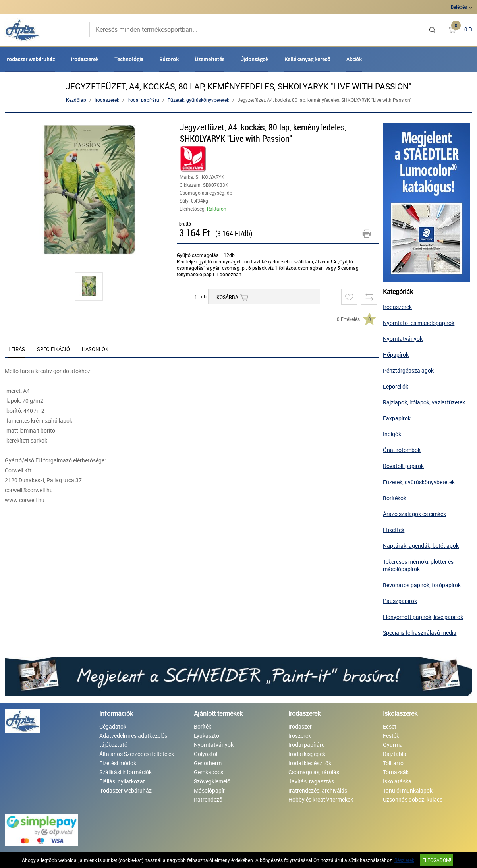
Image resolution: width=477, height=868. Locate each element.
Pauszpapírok (400, 601)
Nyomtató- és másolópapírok (419, 323)
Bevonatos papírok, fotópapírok (422, 585)
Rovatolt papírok (403, 466)
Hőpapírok (396, 355)
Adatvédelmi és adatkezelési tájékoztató (134, 740)
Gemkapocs (209, 772)
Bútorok (169, 59)
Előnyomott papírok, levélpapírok (423, 617)
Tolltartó (393, 763)
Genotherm (208, 763)
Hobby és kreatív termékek (321, 799)
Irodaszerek (85, 59)
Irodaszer (300, 726)
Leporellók (396, 386)
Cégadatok (113, 726)
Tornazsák (396, 772)
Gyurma (393, 745)
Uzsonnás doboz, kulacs (413, 799)
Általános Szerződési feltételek (137, 754)
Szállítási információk (126, 772)
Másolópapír (209, 790)
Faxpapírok (397, 418)
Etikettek (394, 530)
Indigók (392, 434)
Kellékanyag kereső (307, 59)
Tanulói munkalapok (408, 790)
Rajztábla (395, 754)
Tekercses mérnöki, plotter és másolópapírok (418, 565)
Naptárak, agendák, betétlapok (421, 546)
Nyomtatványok (403, 339)
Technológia (129, 59)
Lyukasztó (207, 736)
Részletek (404, 860)
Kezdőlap (76, 100)
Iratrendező (208, 799)
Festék (391, 736)
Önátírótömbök (402, 450)
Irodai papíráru (143, 100)
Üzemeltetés (210, 59)
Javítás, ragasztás (311, 781)
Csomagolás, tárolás (314, 772)
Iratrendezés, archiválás (318, 790)
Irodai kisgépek (307, 754)
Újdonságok (254, 59)
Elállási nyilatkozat (122, 781)
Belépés (459, 7)
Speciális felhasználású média (420, 633)
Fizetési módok (118, 763)
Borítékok (395, 498)
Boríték (203, 726)
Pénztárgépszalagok (408, 370)
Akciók (354, 59)
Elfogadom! (437, 860)
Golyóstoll (206, 754)
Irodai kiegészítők (310, 763)
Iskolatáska (397, 781)
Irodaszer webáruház (30, 59)
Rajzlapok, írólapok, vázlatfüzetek (424, 402)
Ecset (390, 726)
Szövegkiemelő (212, 781)
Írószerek (300, 736)
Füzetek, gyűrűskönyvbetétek (198, 100)
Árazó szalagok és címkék (414, 514)
